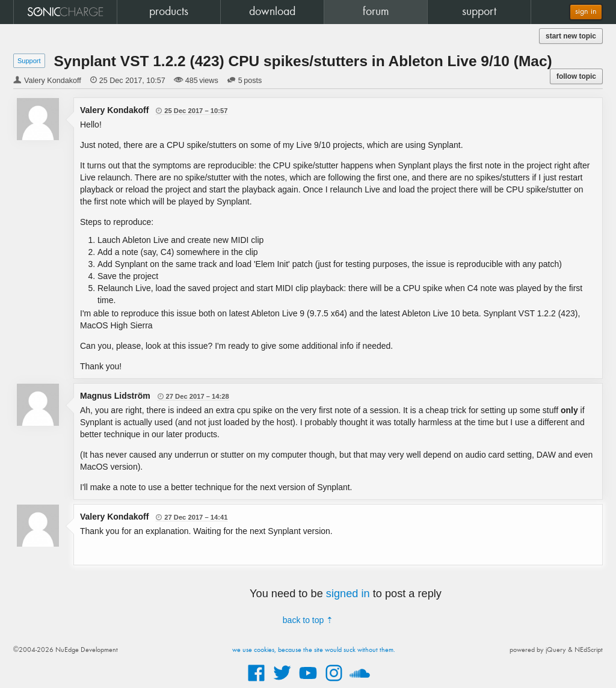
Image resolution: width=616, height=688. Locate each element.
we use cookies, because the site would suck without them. (314, 650)
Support (29, 61)
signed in (348, 594)
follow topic (576, 76)
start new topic (571, 36)
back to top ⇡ (308, 620)
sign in (586, 12)
